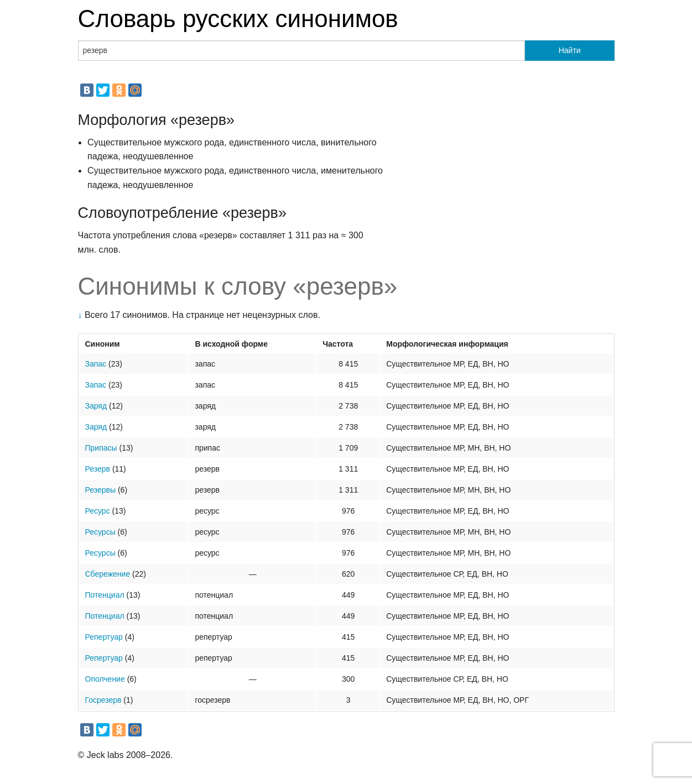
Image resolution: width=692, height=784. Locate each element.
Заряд (96, 406)
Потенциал (105, 595)
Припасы (101, 448)
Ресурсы (100, 532)
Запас (96, 364)
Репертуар (104, 637)
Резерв (98, 469)
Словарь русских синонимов (238, 19)
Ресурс (98, 511)
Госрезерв (103, 700)
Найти (570, 50)
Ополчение (105, 679)
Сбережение (108, 574)
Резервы (101, 490)
